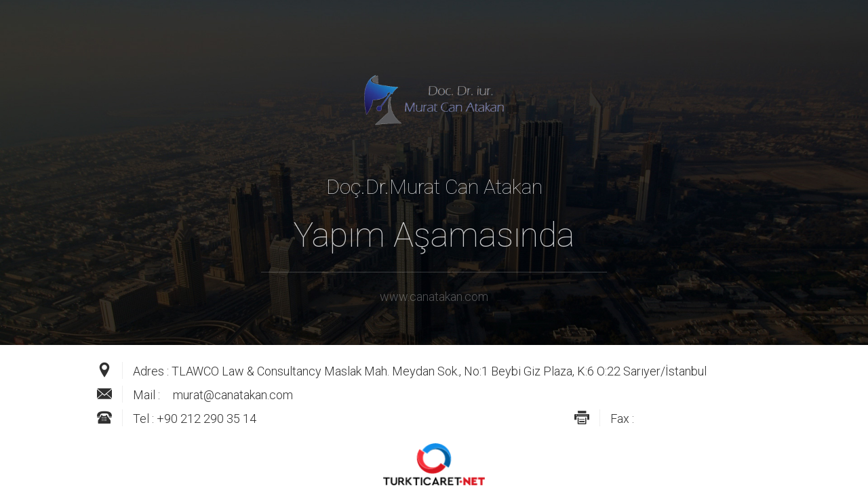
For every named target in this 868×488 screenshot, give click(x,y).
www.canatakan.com (434, 297)
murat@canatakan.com (233, 395)
